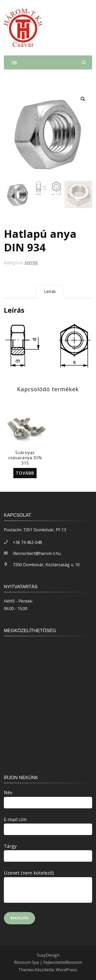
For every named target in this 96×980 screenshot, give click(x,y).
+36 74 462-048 (27, 542)
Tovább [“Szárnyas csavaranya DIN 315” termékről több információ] (25, 473)
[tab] (50, 292)
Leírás (50, 291)
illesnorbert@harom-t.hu (37, 553)
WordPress (66, 970)
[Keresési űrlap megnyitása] (84, 62)
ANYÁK (31, 263)
